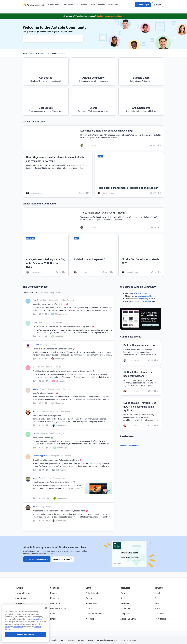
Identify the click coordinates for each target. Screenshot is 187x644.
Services (124, 598)
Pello (35, 506)
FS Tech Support (39, 456)
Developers (125, 603)
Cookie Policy (36, 636)
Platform (19, 588)
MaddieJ (36, 411)
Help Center (113, 5)
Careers (158, 598)
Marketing (55, 598)
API (63, 640)
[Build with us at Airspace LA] (94, 255)
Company (159, 588)
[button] (143, 5)
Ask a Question (145, 301)
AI (16, 614)
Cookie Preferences (129, 640)
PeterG (35, 300)
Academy (102, 5)
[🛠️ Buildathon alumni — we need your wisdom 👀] (141, 381)
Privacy (81, 640)
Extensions (20, 603)
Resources (125, 588)
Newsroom (159, 614)
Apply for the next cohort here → (111, 16)
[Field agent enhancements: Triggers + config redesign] (129, 175)
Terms (90, 640)
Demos (89, 608)
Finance (54, 619)
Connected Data (22, 619)
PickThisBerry (38, 322)
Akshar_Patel (38, 478)
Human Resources (58, 608)
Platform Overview (23, 593)
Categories (44, 293)
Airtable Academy (94, 593)
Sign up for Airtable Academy (37, 559)
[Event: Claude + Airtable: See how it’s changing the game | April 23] (141, 414)
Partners (124, 593)
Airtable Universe (128, 619)
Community (126, 608)
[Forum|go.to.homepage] (34, 5)
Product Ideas (81, 5)
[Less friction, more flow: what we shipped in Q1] (93, 138)
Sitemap (71, 640)
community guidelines (147, 296)
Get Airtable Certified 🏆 (63, 559)
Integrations (20, 598)
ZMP (34, 367)
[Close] (46, 625)
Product (54, 593)
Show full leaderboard (130, 446)
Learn (88, 588)
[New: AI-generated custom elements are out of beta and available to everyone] (58, 175)
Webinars (90, 619)
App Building (20, 608)
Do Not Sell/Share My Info (107, 640)
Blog (157, 603)
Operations (55, 603)
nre (34, 433)
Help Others (56, 293)
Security (54, 640)
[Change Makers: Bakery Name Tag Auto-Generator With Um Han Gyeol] (46, 255)
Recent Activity (30, 293)
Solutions (55, 588)
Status (158, 608)
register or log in (142, 293)
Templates (125, 614)
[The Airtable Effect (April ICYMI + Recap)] (93, 220)
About (157, 593)
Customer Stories (93, 614)
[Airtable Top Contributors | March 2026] (141, 255)
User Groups (68, 5)
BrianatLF (37, 389)
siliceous (36, 344)
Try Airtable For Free (163, 619)
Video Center (91, 603)
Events (92, 5)
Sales (53, 614)
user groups (142, 299)
